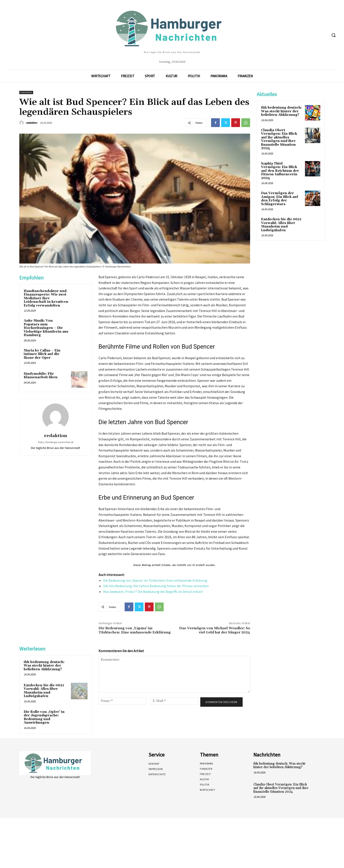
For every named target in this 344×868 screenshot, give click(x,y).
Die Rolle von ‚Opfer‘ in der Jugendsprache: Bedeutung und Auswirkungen (44, 717)
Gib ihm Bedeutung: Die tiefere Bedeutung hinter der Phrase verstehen (156, 586)
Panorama (26, 92)
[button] (333, 35)
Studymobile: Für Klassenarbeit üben (41, 376)
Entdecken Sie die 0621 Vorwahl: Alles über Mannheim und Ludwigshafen (44, 691)
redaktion (31, 123)
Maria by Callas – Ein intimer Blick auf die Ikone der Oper (42, 354)
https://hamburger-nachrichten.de (56, 442)
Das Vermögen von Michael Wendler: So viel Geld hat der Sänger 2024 (215, 630)
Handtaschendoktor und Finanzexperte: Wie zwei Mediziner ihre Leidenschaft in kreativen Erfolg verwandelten (46, 298)
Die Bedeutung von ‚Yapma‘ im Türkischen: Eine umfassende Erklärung (155, 580)
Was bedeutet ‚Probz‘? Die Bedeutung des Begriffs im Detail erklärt (153, 592)
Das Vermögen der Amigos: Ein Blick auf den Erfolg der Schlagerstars (280, 199)
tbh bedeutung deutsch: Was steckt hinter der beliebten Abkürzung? (44, 666)
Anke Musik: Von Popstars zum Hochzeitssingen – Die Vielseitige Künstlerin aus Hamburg (46, 328)
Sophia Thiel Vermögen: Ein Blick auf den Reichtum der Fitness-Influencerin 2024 (280, 171)
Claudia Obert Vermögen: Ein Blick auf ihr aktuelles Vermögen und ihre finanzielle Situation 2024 (279, 139)
